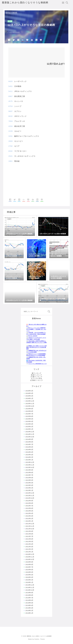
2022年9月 (29, 501)
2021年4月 (29, 544)
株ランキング (37, 373)
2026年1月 (29, 398)
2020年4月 (29, 575)
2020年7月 (29, 567)
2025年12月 (30, 401)
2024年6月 (29, 447)
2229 (11, 131)
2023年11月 (30, 465)
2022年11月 (30, 495)
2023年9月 (29, 470)
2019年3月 (29, 608)
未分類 (15, 13)
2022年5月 (29, 511)
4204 (11, 126)
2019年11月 (30, 587)
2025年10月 (30, 406)
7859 (11, 121)
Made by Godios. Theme (36, 639)
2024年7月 (29, 444)
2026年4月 (29, 391)
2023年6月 (29, 478)
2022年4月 (29, 513)
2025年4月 (29, 421)
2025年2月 (29, 427)
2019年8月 (29, 595)
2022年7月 (29, 506)
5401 (11, 86)
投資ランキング (36, 375)
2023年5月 (29, 480)
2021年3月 (29, 547)
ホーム (8, 13)
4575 (11, 101)
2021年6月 (29, 539)
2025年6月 (29, 416)
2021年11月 (30, 526)
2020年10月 (30, 559)
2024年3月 (29, 455)
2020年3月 (29, 577)
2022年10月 (30, 498)
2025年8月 (29, 411)
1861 (11, 161)
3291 (11, 136)
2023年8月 (29, 472)
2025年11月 (30, 404)
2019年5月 (29, 603)
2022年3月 (29, 516)
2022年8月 (29, 503)
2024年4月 (29, 452)
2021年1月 (29, 552)
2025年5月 (29, 419)
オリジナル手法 (36, 379)
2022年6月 (29, 508)
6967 (11, 96)
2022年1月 (29, 521)
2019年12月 (30, 585)
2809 (11, 141)
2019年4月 (29, 605)
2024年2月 (29, 457)
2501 (11, 156)
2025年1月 (29, 429)
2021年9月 (29, 531)
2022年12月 (30, 493)
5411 (11, 91)
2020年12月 (30, 554)
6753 (11, 106)
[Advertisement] (27, 63)
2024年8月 (29, 442)
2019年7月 (29, 598)
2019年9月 (29, 593)
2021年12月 (30, 524)
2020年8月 (29, 564)
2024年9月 (29, 439)
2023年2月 (29, 488)
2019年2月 (29, 610)
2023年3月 (29, 485)
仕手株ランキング (36, 380)
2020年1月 (29, 582)
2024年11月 (30, 434)
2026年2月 (29, 396)
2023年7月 (29, 475)
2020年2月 (29, 580)
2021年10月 (30, 529)
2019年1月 (29, 613)
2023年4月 (29, 483)
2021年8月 (29, 534)
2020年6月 (29, 570)
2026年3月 (29, 393)
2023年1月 (29, 490)
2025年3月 (29, 424)
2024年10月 (30, 437)
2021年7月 (29, 536)
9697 (11, 111)
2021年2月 (29, 549)
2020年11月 (30, 557)
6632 (11, 116)
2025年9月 (29, 409)
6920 (11, 81)
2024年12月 (30, 432)
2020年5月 (29, 572)
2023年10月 (30, 467)
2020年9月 (29, 562)
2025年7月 (29, 414)
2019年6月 (29, 600)
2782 (11, 146)
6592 (11, 151)
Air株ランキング (36, 377)
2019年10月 (30, 590)
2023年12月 (30, 462)
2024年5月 (29, 450)
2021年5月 (29, 541)
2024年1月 (29, 460)
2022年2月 (29, 518)
